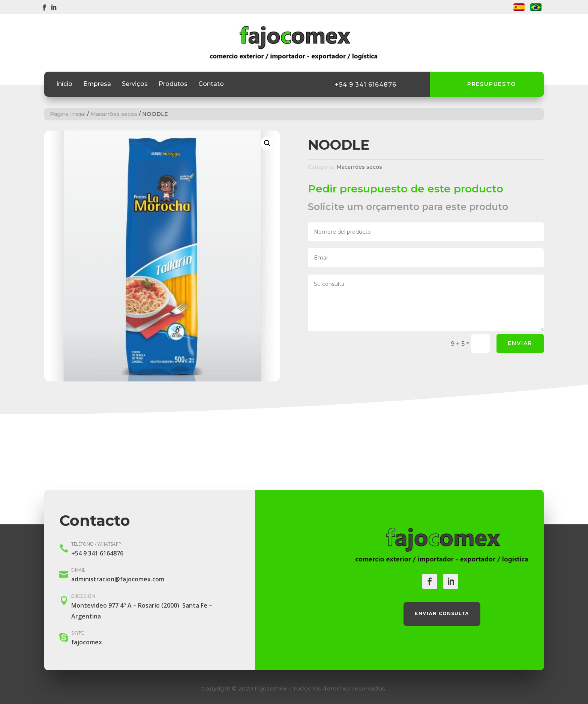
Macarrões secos (114, 114)
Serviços (135, 84)
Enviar (520, 343)
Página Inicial (68, 114)
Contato (211, 84)
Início (64, 84)
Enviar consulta (442, 614)
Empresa (97, 84)
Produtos (173, 84)
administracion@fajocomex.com (118, 579)
